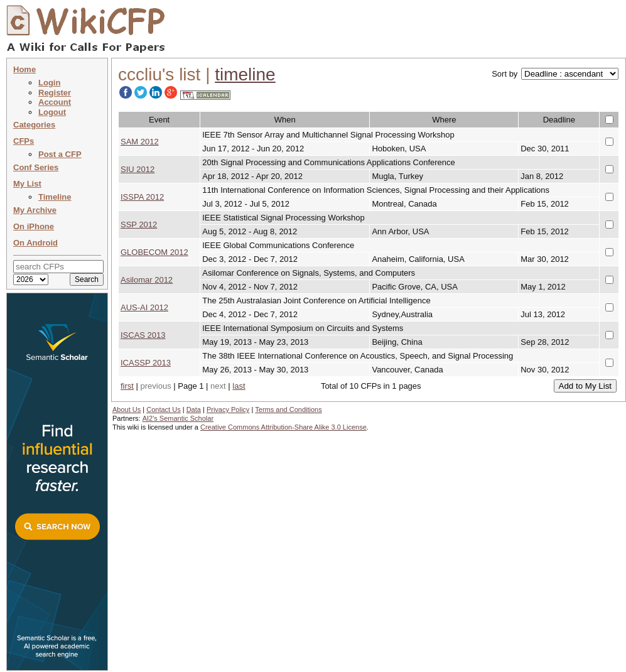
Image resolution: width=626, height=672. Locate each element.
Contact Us (163, 409)
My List (27, 184)
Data (194, 409)
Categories (34, 125)
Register (55, 93)
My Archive (35, 210)
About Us (127, 409)
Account (55, 102)
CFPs (24, 141)
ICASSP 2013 (146, 363)
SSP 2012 (139, 225)
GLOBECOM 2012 (154, 252)
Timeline (55, 197)
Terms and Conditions (288, 409)
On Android (35, 243)
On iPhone (34, 226)
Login (49, 83)
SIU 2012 (138, 169)
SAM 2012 (140, 142)
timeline (245, 74)
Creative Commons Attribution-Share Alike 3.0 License (283, 427)
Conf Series (36, 167)
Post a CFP (60, 154)
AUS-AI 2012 (144, 307)
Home (24, 69)
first (127, 386)
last (239, 386)
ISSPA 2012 (142, 197)
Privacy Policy (228, 409)
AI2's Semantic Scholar (178, 418)
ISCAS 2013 (143, 335)
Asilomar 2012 (147, 280)
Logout (52, 112)
